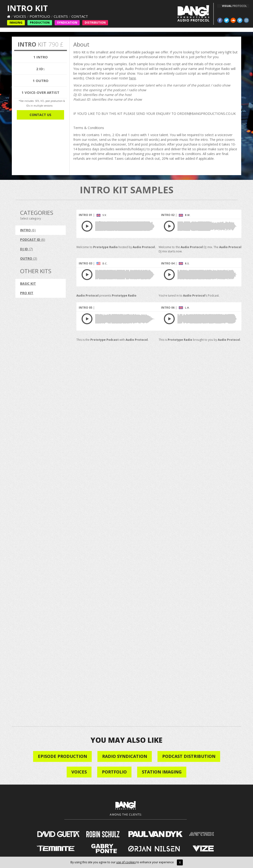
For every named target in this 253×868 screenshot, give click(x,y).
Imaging (16, 23)
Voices (20, 16)
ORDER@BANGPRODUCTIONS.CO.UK (206, 114)
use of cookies (126, 862)
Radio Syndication (125, 756)
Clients (61, 16)
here (133, 78)
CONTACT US (40, 115)
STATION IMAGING (162, 772)
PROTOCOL (234, 6)
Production (40, 23)
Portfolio (40, 16)
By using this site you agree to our (93, 862)
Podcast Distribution (189, 756)
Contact (80, 16)
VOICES (79, 772)
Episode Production (62, 756)
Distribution (95, 23)
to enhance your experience (159, 862)
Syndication (67, 23)
